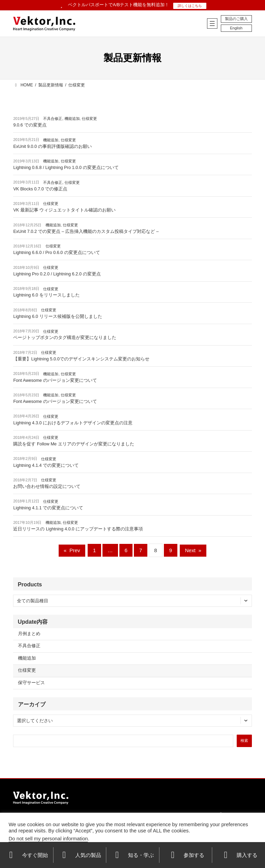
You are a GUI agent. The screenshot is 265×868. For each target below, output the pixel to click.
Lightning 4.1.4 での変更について (46, 465)
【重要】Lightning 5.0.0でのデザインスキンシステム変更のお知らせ (81, 359)
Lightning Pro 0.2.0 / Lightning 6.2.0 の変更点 (57, 274)
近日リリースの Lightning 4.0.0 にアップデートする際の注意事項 (78, 529)
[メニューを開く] (212, 23)
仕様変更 (89, 119)
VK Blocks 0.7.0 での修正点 (40, 189)
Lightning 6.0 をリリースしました (46, 295)
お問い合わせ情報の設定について (47, 487)
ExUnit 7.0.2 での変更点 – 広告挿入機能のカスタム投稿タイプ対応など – (86, 232)
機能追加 (72, 119)
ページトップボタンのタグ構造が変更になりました (65, 338)
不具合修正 (53, 119)
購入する (239, 855)
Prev (72, 550)
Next (193, 550)
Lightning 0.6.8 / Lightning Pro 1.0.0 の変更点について (66, 168)
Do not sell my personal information (48, 839)
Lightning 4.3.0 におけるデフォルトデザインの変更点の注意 (73, 423)
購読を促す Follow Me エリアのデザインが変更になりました (73, 444)
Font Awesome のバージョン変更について (55, 380)
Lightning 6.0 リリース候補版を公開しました (57, 317)
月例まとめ (29, 634)
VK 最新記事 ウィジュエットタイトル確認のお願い (64, 210)
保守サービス (31, 683)
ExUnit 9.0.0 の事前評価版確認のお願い (52, 147)
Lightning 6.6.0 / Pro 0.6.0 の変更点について (56, 253)
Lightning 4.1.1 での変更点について (48, 508)
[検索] (244, 741)
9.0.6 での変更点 (30, 125)
